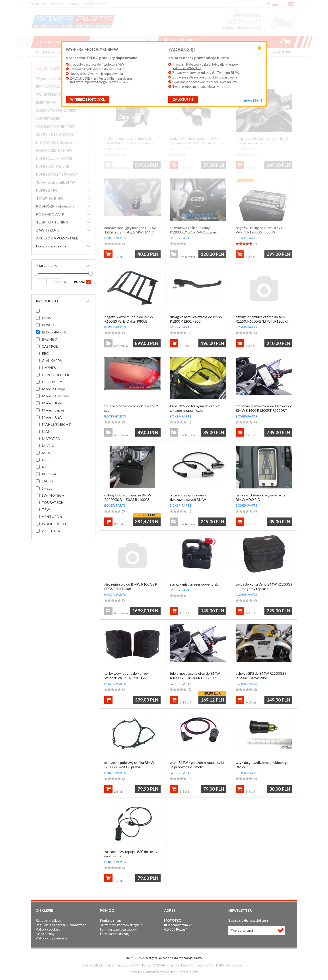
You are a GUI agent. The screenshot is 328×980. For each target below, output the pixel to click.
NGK (46, 460)
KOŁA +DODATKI (51, 214)
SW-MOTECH (53, 495)
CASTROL (50, 346)
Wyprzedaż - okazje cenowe (59, 78)
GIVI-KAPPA (52, 360)
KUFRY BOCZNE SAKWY (56, 174)
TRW (46, 509)
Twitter (110, 965)
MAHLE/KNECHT (56, 424)
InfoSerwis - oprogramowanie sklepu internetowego (164, 972)
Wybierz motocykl (94, 99)
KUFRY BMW (47, 190)
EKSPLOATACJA (49, 86)
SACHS (48, 481)
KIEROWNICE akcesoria (56, 142)
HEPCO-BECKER (55, 375)
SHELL (47, 488)
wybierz (227, 27)
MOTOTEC (51, 438)
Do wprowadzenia (51, 246)
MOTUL (48, 446)
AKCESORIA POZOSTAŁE (57, 238)
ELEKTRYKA (46, 102)
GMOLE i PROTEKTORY (56, 126)
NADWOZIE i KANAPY (54, 150)
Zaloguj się (182, 40)
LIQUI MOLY (52, 382)
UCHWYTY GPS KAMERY (57, 110)
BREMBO (50, 339)
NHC (46, 467)
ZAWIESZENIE (48, 230)
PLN (58, 282)
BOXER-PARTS (54, 332)
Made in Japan (53, 410)
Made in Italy (52, 403)
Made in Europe (54, 389)
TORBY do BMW (50, 198)
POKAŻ (82, 282)
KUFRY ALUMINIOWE (54, 158)
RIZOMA (49, 474)
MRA (46, 453)
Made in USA (52, 417)
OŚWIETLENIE (48, 118)
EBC (45, 353)
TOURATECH (53, 502)
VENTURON (52, 516)
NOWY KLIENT (247, 100)
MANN (48, 431)
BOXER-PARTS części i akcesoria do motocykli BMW (164, 958)
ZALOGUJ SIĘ (183, 99)
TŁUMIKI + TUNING (52, 222)
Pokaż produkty (60, 42)
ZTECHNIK (51, 531)
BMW (47, 318)
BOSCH (48, 325)
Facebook (96, 965)
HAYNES (49, 367)
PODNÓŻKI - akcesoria (55, 206)
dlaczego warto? (249, 27)
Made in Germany (55, 396)
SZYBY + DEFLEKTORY (55, 134)
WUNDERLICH (48, 94)
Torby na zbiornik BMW (56, 182)
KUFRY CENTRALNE (53, 166)
